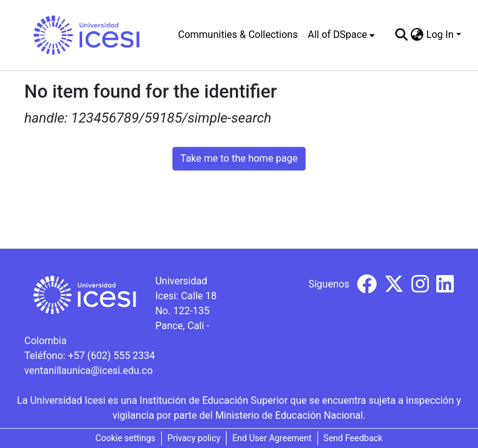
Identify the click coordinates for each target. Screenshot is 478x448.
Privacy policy (194, 438)
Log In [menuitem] (440, 35)
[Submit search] (402, 35)
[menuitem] (341, 35)
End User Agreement (272, 438)
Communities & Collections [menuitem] (238, 35)
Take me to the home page (239, 158)
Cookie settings (125, 438)
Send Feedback (353, 438)
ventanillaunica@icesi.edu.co (88, 371)
